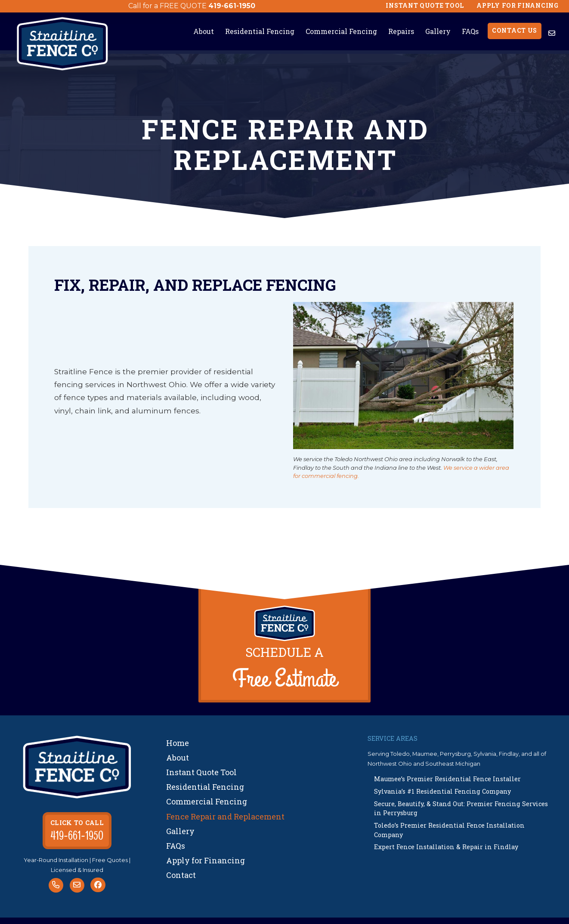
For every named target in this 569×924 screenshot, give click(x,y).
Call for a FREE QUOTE (167, 6)
